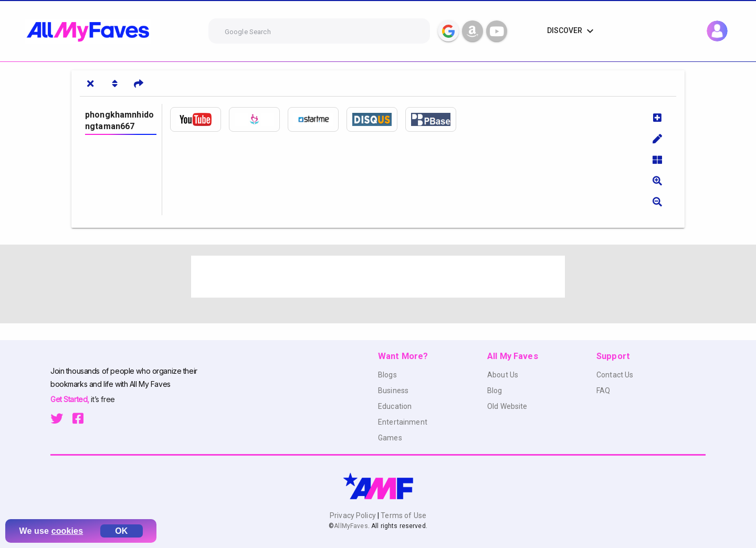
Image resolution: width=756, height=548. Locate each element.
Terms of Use (403, 515)
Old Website (507, 406)
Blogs (387, 375)
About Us (503, 375)
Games (390, 438)
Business (393, 391)
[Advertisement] (378, 277)
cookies (67, 531)
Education (395, 406)
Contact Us (615, 375)
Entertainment (403, 422)
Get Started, (71, 399)
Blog (495, 391)
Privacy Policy (354, 515)
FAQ (603, 391)
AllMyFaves (351, 526)
